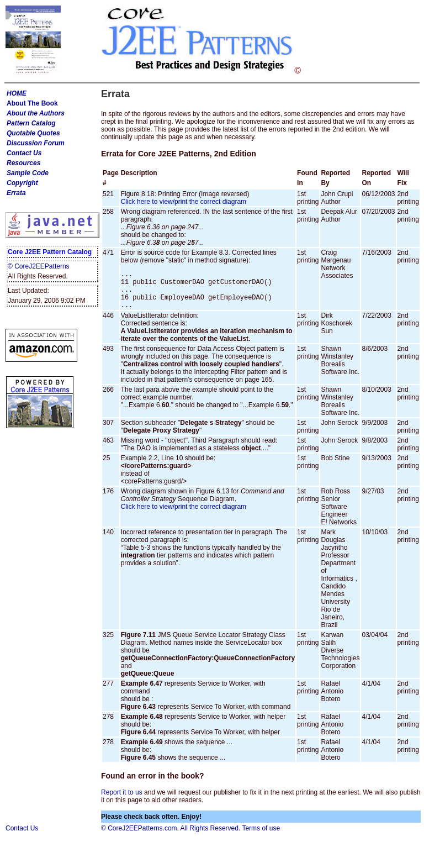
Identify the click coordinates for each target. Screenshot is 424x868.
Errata (16, 193)
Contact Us (24, 153)
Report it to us (123, 801)
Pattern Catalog (31, 123)
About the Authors (36, 113)
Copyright (22, 183)
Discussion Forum (36, 143)
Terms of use (261, 837)
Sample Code (28, 173)
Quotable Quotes (33, 133)
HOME (17, 93)
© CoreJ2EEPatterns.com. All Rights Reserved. (171, 837)
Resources (23, 163)
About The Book (32, 103)
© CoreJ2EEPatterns (39, 266)
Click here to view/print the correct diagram (184, 202)
